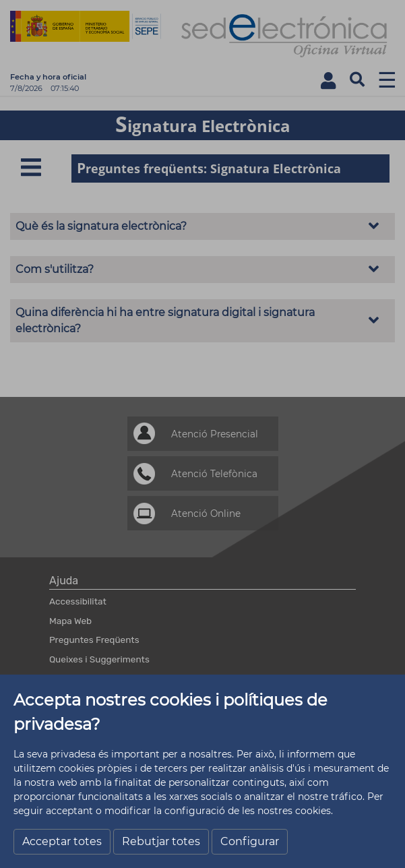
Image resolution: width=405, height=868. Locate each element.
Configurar (250, 841)
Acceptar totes (62, 841)
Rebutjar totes (161, 841)
